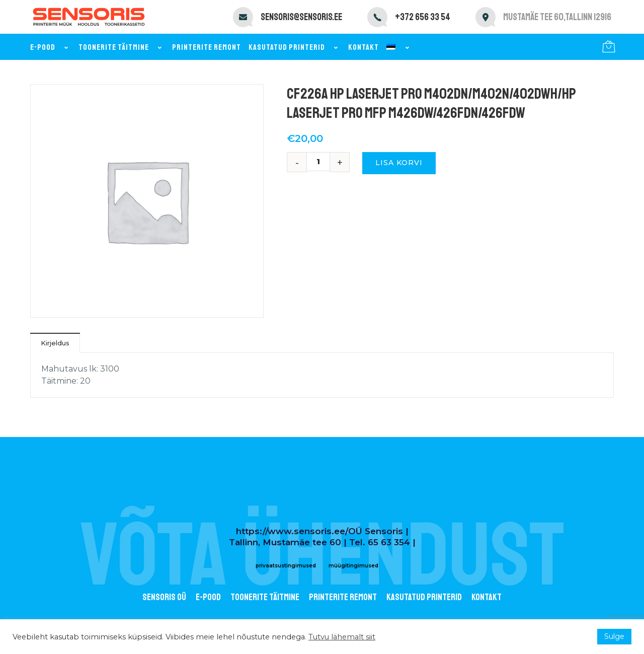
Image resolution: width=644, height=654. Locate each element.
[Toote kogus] (322, 162)
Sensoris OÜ (164, 597)
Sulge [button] (614, 636)
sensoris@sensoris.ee (301, 17)
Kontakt (364, 47)
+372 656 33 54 (423, 17)
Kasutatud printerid (295, 47)
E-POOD (208, 597)
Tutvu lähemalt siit (342, 637)
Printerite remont (207, 47)
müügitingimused (353, 566)
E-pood (51, 47)
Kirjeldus (55, 343)
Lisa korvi (399, 163)
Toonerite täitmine (122, 47)
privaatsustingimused (286, 566)
